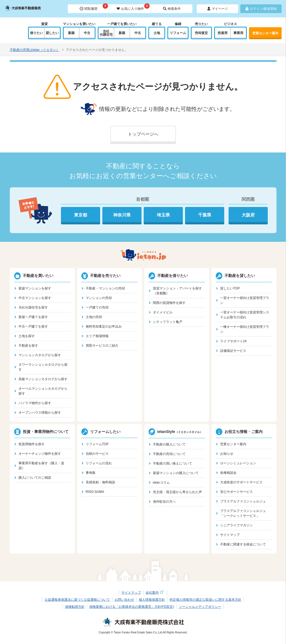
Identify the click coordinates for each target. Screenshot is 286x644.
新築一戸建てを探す (33, 317)
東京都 (81, 215)
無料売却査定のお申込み (104, 326)
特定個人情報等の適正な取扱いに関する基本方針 (205, 600)
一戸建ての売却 (97, 307)
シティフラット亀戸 (168, 322)
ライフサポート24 (233, 341)
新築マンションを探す (35, 288)
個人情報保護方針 (152, 600)
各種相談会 (228, 473)
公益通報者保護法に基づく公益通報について (77, 600)
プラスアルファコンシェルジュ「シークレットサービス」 (243, 513)
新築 (71, 33)
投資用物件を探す (32, 444)
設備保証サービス (233, 351)
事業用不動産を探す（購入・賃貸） (41, 466)
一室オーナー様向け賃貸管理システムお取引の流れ (245, 315)
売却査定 (201, 33)
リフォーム (178, 33)
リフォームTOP (97, 444)
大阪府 (248, 215)
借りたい (36, 33)
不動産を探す (28, 346)
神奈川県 (122, 215)
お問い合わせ (124, 600)
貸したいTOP (230, 288)
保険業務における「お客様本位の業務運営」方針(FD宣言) (132, 607)
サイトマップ (230, 535)
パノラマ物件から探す (35, 403)
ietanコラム (161, 483)
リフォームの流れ (99, 463)
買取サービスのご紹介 (102, 346)
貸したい (52, 33)
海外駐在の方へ (164, 502)
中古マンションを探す (35, 298)
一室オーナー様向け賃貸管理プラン (245, 300)
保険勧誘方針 (75, 607)
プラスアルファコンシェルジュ (243, 501)
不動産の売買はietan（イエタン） (35, 50)
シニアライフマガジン (236, 525)
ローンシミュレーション (238, 463)
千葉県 (205, 215)
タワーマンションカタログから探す (43, 367)
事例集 (91, 473)
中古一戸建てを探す (33, 326)
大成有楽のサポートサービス (241, 482)
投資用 (223, 33)
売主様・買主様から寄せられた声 (177, 492)
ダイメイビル (163, 312)
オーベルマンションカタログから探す (43, 391)
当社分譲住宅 (106, 33)
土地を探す (27, 336)
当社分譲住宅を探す (33, 307)
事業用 (238, 33)
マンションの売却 (99, 298)
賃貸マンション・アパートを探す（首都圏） (177, 291)
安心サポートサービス (236, 492)
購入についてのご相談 (35, 478)
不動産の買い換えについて (173, 463)
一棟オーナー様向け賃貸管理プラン (245, 329)
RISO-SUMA (95, 492)
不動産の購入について (169, 444)
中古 (87, 33)
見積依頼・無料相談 (100, 482)
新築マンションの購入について (176, 473)
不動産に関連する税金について (243, 544)
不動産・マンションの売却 (105, 288)
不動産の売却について (169, 454)
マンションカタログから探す (40, 355)
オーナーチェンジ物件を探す (40, 454)
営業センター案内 (265, 33)
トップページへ (143, 134)
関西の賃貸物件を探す (169, 303)
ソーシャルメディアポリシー (200, 607)
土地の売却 (94, 317)
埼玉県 (163, 215)
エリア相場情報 (97, 336)
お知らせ (227, 454)
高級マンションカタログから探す (43, 379)
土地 (157, 33)
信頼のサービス (97, 454)
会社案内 (155, 593)
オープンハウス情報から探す (40, 413)
